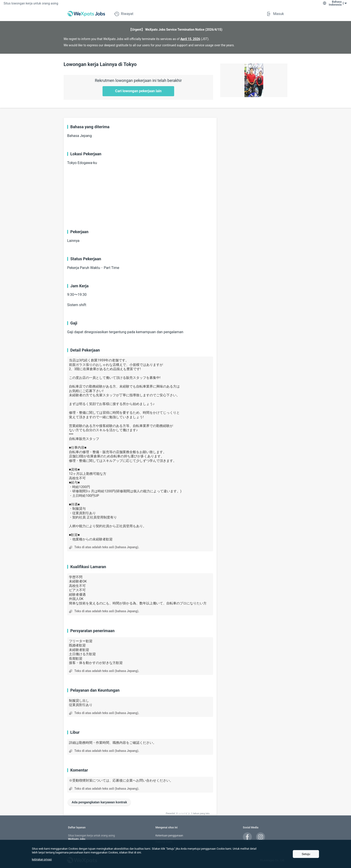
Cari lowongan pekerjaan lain (138, 91)
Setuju (306, 854)
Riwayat (124, 14)
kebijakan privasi (42, 859)
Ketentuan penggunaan (169, 836)
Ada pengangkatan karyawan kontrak (99, 802)
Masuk (275, 14)
